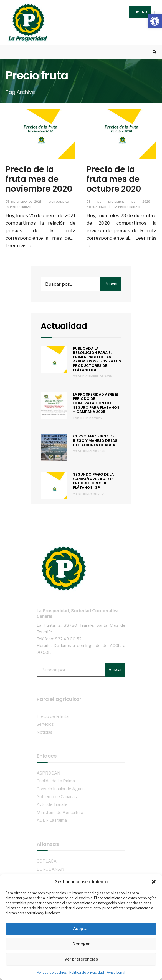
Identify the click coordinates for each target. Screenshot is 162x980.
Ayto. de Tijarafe (52, 804)
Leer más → (19, 245)
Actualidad (59, 202)
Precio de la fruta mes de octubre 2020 (114, 179)
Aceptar (81, 929)
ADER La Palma (52, 820)
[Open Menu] (156, 12)
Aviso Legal (116, 972)
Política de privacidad (87, 972)
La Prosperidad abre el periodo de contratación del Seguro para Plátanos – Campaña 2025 (96, 403)
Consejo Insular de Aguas (61, 789)
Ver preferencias (81, 959)
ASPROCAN (49, 773)
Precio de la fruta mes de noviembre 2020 (39, 179)
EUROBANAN (50, 869)
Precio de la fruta (53, 716)
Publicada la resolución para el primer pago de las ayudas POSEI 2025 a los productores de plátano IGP (97, 359)
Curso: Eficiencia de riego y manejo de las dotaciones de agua (95, 440)
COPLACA (47, 861)
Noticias (45, 732)
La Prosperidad (19, 207)
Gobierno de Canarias (57, 797)
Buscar (111, 284)
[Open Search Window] (154, 52)
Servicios (45, 724)
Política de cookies (52, 972)
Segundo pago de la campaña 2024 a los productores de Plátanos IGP (93, 481)
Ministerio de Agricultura (60, 812)
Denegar (81, 944)
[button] (155, 21)
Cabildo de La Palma (56, 781)
